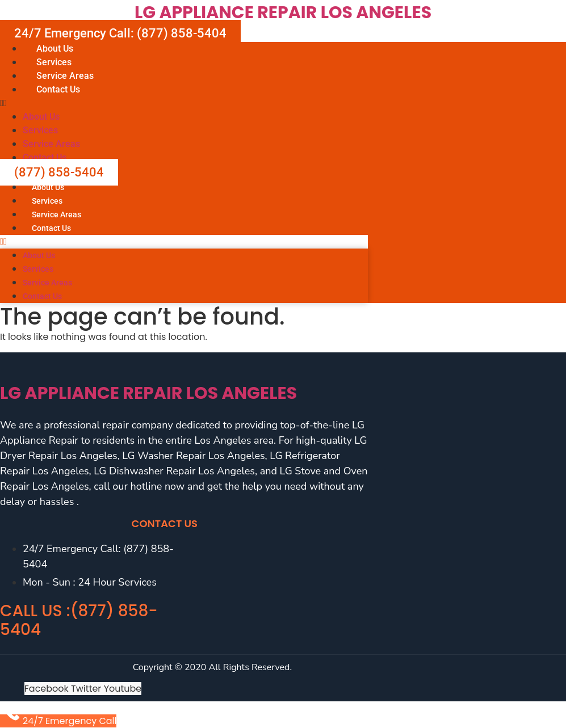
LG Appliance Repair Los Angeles (283, 12)
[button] (283, 103)
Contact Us (58, 89)
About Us (55, 49)
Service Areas (65, 76)
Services (54, 62)
